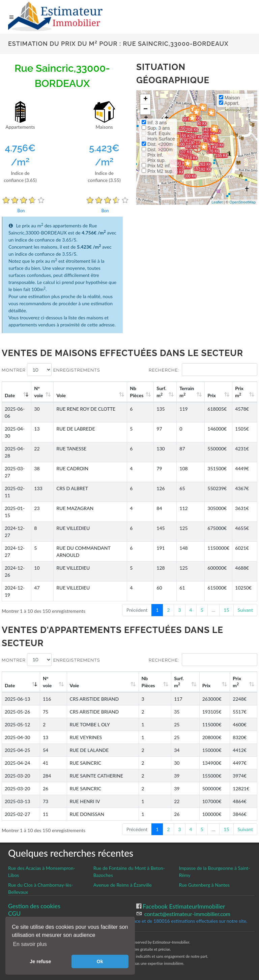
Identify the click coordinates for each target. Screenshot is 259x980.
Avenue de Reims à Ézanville (123, 885)
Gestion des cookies (34, 906)
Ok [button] (100, 961)
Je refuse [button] (40, 961)
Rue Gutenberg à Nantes (204, 885)
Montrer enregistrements (51, 370)
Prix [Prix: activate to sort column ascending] (212, 395)
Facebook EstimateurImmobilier (183, 906)
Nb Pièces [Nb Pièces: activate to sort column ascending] (137, 392)
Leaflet (217, 202)
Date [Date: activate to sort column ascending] (10, 395)
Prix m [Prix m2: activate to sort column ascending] (239, 392)
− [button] (146, 109)
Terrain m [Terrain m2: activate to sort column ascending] (187, 392)
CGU (14, 913)
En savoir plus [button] (30, 944)
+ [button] (146, 99)
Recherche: (203, 370)
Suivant (245, 610)
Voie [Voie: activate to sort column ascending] (61, 395)
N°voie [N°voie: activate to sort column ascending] (38, 392)
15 (226, 610)
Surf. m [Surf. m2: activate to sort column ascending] (161, 392)
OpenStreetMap (242, 202)
